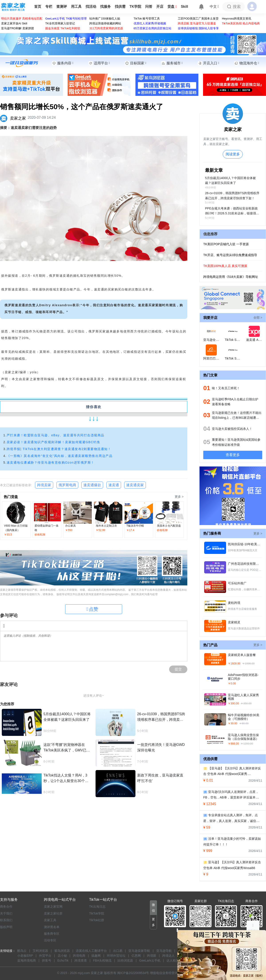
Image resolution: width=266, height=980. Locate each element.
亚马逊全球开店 (214, 340)
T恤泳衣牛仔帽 (135, 526)
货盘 (172, 7)
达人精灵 (173, 960)
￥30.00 (233, 723)
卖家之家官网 (53, 907)
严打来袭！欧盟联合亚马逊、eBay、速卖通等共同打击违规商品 (56, 435)
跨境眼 (152, 956)
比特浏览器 (125, 960)
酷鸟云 (22, 951)
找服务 (106, 7)
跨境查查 (81, 960)
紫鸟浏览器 (62, 951)
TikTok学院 (97, 913)
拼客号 (47, 960)
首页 (38, 7)
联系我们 (6, 920)
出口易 (118, 951)
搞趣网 (96, 956)
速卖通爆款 (92, 485)
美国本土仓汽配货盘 (169, 526)
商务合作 (6, 907)
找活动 (91, 7)
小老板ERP (25, 956)
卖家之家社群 (53, 913)
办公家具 (70, 526)
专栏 (49, 7)
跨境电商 (79, 956)
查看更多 (233, 455)
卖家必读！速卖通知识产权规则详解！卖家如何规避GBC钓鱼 (53, 442)
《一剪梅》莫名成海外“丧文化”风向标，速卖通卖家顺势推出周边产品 (60, 456)
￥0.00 (232, 684)
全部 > (258, 318)
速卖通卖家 (135, 485)
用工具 (76, 7)
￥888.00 (233, 744)
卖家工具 (50, 920)
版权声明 (6, 927)
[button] (153, 908)
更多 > (179, 497)
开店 (160, 7)
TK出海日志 (97, 907)
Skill (185, 7)
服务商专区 (52, 934)
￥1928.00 (234, 664)
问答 (149, 7)
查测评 (62, 7)
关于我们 (6, 913)
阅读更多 (233, 154)
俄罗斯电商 (67, 485)
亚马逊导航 (164, 951)
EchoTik (63, 960)
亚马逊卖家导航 (139, 951)
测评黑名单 (52, 927)
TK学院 (135, 7)
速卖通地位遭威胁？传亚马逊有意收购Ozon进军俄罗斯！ (51, 462)
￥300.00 (233, 703)
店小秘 (62, 956)
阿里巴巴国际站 (214, 358)
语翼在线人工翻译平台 (91, 951)
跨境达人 (168, 956)
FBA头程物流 (102, 960)
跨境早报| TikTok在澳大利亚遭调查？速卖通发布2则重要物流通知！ (59, 449)
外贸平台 (45, 956)
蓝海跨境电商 (27, 960)
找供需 (120, 7)
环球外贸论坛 (116, 956)
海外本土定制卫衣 (106, 526)
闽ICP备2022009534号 (133, 973)
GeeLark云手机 (150, 960)
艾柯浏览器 (40, 951)
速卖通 (114, 485)
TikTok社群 (97, 920)
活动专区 (50, 940)
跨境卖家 (44, 485)
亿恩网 (136, 956)
